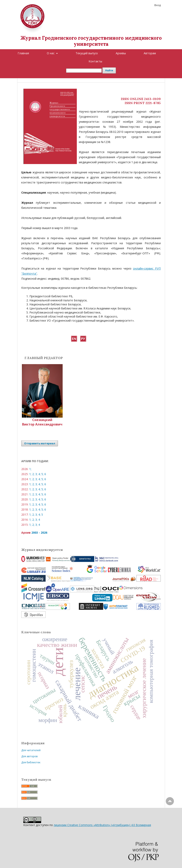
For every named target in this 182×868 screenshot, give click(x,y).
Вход (158, 5)
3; (36, 474)
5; (42, 474)
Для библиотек (31, 762)
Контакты (95, 61)
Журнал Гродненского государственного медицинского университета (91, 41)
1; (30, 469)
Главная (23, 53)
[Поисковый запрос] (84, 71)
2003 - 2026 (39, 533)
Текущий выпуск (87, 53)
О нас (51, 53)
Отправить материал (40, 443)
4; (39, 474)
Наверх (170, 817)
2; (33, 474)
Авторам (150, 53)
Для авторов (29, 756)
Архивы (121, 53)
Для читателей (31, 750)
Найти (109, 70)
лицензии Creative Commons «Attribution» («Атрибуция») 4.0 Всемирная (102, 825)
